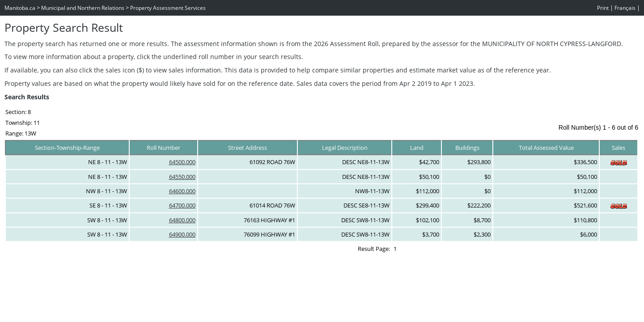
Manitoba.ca (20, 8)
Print (603, 8)
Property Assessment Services (168, 8)
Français (625, 8)
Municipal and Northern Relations (83, 8)
